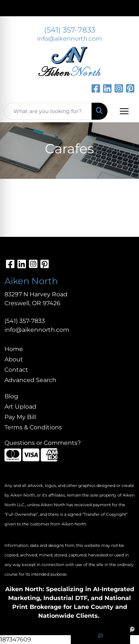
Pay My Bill (20, 417)
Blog (11, 396)
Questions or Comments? (43, 443)
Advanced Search (30, 380)
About (14, 359)
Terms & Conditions (33, 427)
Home (14, 349)
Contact (16, 370)
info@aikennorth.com (69, 39)
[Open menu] (124, 111)
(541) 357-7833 (70, 30)
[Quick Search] (48, 111)
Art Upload (20, 407)
